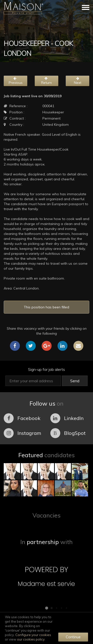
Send (75, 381)
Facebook (22, 418)
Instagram (22, 433)
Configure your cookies (33, 635)
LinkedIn (67, 418)
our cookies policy (31, 639)
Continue (73, 637)
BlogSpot (68, 433)
